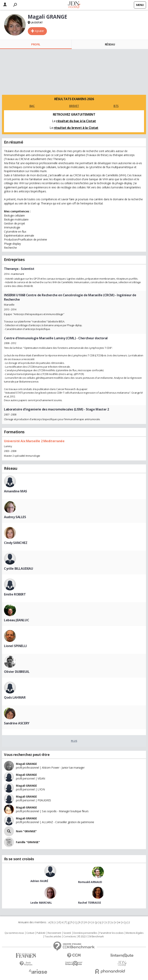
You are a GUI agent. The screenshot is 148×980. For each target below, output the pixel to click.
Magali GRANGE (26, 764)
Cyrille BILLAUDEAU (18, 569)
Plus (74, 741)
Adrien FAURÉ (39, 881)
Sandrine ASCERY (17, 723)
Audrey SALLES (15, 517)
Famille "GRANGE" (28, 842)
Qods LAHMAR (15, 697)
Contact (30, 933)
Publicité (41, 933)
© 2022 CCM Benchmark (91, 937)
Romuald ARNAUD (90, 882)
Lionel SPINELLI (15, 646)
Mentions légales (134, 933)
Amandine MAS (15, 491)
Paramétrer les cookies (111, 933)
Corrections (70, 937)
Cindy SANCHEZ (16, 543)
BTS (116, 106)
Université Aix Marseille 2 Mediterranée (34, 441)
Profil (36, 44)
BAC (32, 106)
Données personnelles (85, 933)
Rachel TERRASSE (90, 903)
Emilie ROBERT (15, 594)
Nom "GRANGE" (26, 831)
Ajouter (39, 31)
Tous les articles (53, 937)
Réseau (110, 44)
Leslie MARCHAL (41, 903)
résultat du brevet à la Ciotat (76, 128)
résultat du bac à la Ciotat (76, 121)
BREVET (74, 106)
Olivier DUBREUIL (17, 672)
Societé (67, 933)
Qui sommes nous (14, 933)
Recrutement (54, 933)
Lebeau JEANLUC (16, 620)
